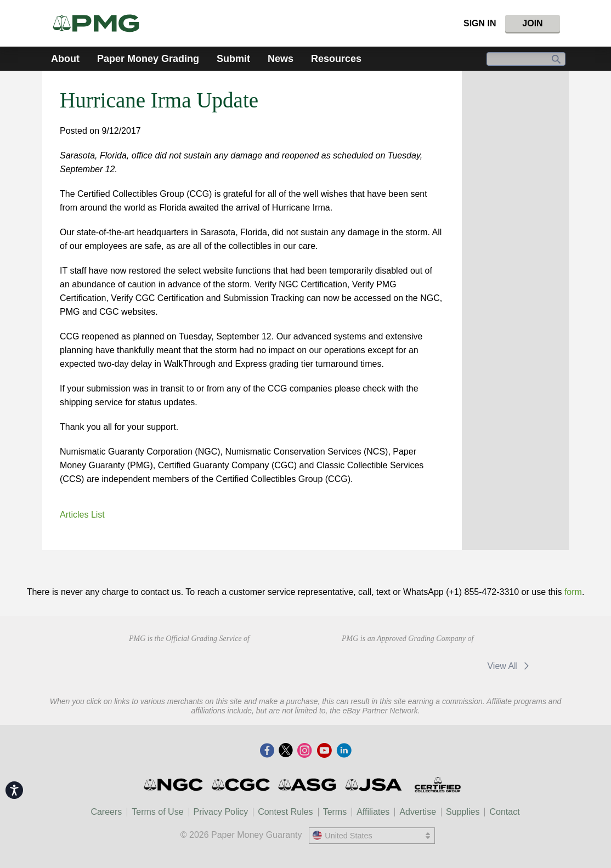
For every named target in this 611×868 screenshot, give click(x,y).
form (573, 592)
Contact (504, 812)
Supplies (463, 812)
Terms (335, 812)
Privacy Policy (221, 812)
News (281, 59)
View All (510, 666)
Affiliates (373, 812)
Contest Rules (285, 812)
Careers (106, 812)
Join (532, 23)
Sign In (480, 23)
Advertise (418, 812)
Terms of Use (157, 812)
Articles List (82, 515)
